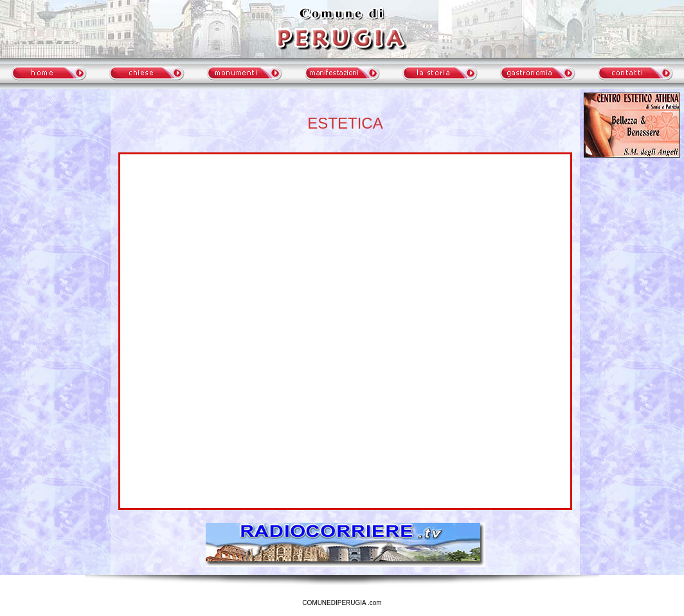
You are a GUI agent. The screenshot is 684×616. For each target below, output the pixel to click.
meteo (55, 208)
